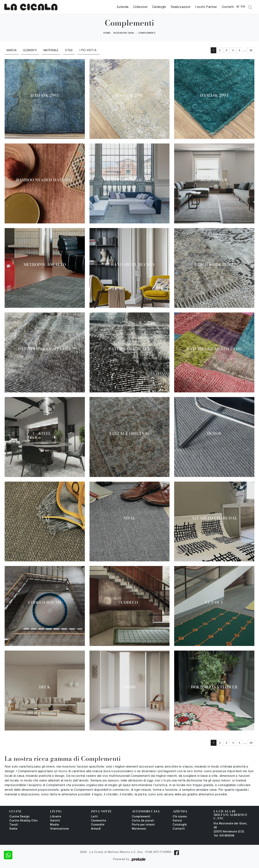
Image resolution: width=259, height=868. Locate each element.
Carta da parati (143, 821)
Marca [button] (12, 50)
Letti (95, 817)
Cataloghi (159, 7)
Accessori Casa (124, 33)
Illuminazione (59, 829)
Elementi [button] (30, 50)
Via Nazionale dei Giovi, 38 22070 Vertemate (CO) (230, 828)
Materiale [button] (51, 50)
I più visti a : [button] (89, 50)
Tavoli (14, 825)
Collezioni (140, 7)
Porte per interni (143, 825)
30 (251, 50)
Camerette (99, 821)
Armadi (96, 829)
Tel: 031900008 (224, 836)
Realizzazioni (181, 7)
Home (107, 33)
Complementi (147, 33)
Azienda (123, 7)
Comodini (98, 825)
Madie (55, 825)
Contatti (228, 7)
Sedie (13, 829)
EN (243, 7)
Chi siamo (180, 817)
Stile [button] (69, 50)
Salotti (55, 821)
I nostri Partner (206, 7)
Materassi (139, 829)
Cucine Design (19, 817)
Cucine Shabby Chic (23, 821)
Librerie (55, 817)
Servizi (177, 821)
